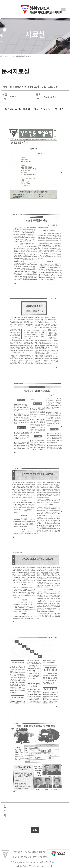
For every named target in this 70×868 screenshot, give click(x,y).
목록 (35, 830)
